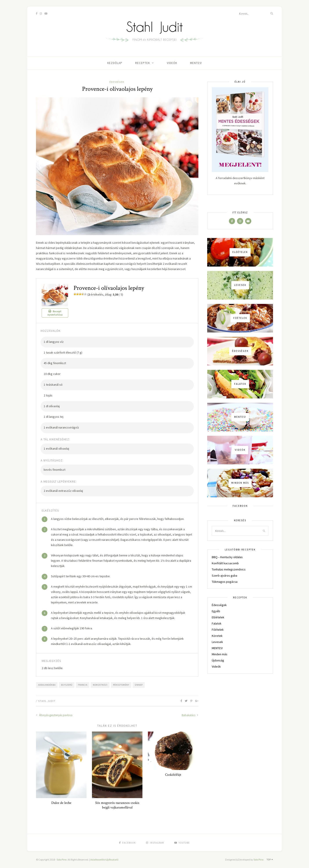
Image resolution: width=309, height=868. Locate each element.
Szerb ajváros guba (225, 576)
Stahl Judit (47, 701)
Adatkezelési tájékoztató (104, 860)
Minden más (220, 654)
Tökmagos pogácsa (225, 582)
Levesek (217, 642)
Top (270, 860)
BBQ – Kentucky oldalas (227, 557)
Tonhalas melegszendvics (229, 569)
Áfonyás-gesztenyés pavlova (54, 715)
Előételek (218, 617)
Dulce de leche (61, 803)
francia (83, 685)
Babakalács (190, 715)
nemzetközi (100, 685)
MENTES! (196, 63)
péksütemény (121, 685)
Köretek (217, 636)
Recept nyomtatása (55, 313)
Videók (172, 63)
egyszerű (67, 685)
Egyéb (216, 611)
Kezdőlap (115, 63)
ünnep (139, 685)
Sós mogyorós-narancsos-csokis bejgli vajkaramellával (117, 805)
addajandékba (47, 685)
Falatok (217, 623)
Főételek (218, 630)
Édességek (117, 82)
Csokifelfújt (173, 775)
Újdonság (218, 660)
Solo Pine (62, 860)
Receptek (143, 63)
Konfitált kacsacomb (225, 563)
